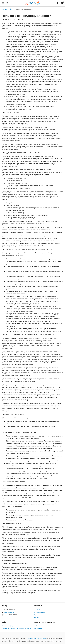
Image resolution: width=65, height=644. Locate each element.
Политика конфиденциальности (12, 626)
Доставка (37, 609)
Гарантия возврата (40, 615)
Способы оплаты (39, 612)
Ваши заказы (38, 629)
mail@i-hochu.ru (9, 612)
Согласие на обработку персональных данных (16, 629)
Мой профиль (38, 626)
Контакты (37, 618)
